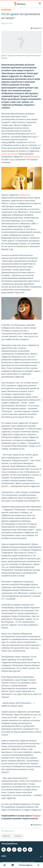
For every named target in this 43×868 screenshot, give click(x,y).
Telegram (36, 816)
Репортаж (6, 10)
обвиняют (24, 195)
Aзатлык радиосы (26, 865)
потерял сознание (32, 157)
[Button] (36, 28)
